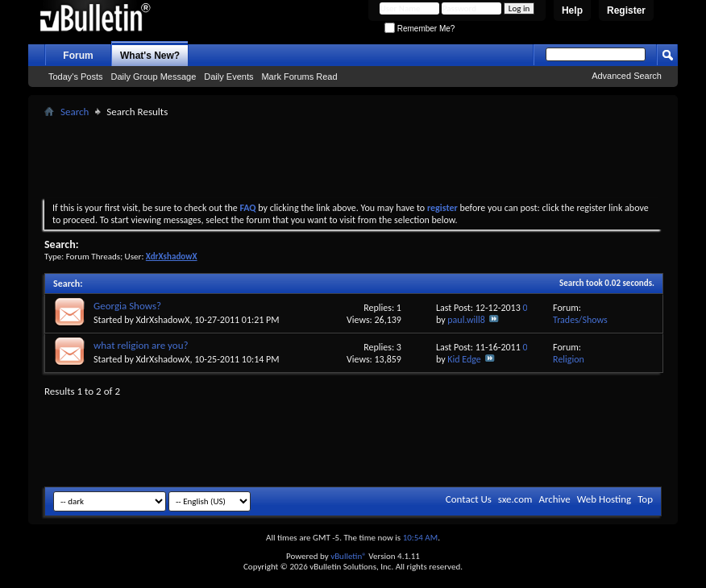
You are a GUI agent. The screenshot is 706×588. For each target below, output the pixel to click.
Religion (569, 359)
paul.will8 (466, 320)
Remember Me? (419, 29)
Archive (554, 499)
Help (572, 10)
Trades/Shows (580, 320)
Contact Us (469, 499)
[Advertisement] (353, 158)
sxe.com (515, 499)
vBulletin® (349, 556)
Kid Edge (464, 359)
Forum (78, 56)
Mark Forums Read (299, 77)
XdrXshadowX (163, 320)
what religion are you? (141, 345)
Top (645, 499)
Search (75, 112)
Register (626, 10)
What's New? (150, 56)
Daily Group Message (154, 77)
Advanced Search (627, 76)
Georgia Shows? (127, 306)
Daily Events (228, 77)
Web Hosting (604, 499)
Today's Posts (76, 77)
